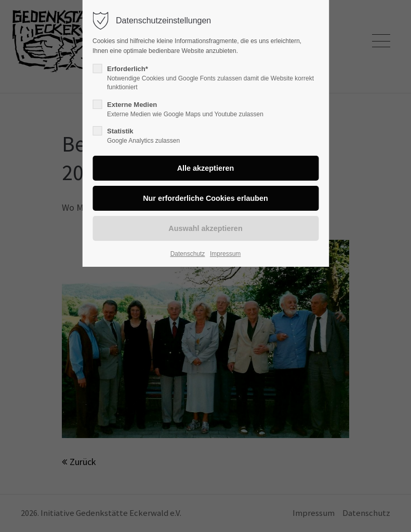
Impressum (225, 254)
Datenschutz (188, 254)
